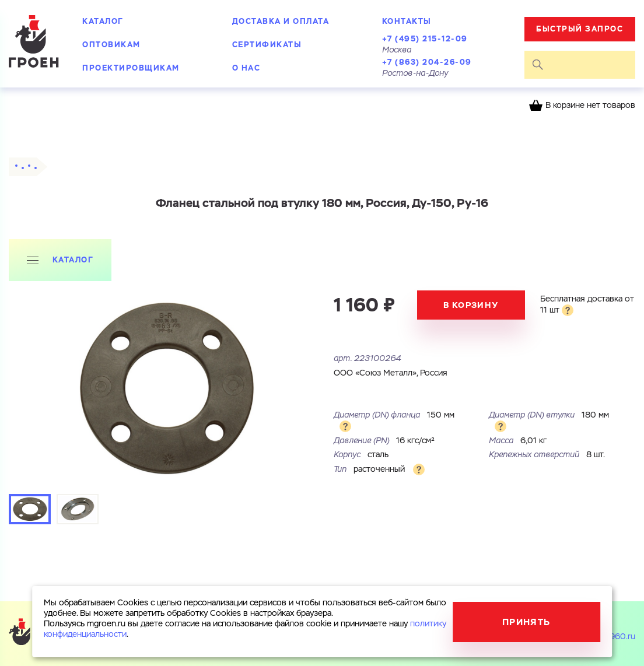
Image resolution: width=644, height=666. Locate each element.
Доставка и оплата (281, 21)
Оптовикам (111, 45)
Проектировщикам (131, 68)
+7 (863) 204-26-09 (427, 62)
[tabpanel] (165, 389)
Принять (526, 622)
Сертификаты (267, 45)
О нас (246, 68)
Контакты (407, 21)
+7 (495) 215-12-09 (425, 39)
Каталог (103, 21)
